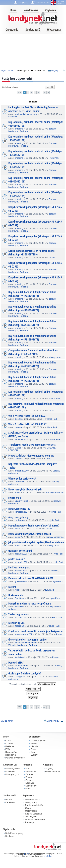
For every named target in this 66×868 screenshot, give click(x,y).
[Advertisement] (33, 51)
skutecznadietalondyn (25, 643)
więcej (29, 789)
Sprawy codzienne (54, 493)
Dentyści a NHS (16, 663)
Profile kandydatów (34, 805)
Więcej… (56, 71)
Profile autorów (53, 771)
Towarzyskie (31, 817)
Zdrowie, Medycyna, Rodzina (23, 645)
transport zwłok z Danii (20, 551)
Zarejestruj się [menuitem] (42, 3)
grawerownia (21, 581)
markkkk (19, 545)
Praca (51, 411)
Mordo (18, 459)
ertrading (19, 129)
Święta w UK (15, 498)
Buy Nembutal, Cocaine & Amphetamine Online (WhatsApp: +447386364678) (32, 294)
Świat (34, 749)
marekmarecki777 (23, 634)
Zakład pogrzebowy (18, 614)
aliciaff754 (19, 607)
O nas (8, 741)
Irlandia (35, 746)
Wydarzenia (54, 30)
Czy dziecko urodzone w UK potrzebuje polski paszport (36, 631)
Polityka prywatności (15, 758)
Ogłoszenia (12, 30)
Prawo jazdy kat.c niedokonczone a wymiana (31, 456)
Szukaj (48, 87)
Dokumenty (31, 786)
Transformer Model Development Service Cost (32, 445)
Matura (12, 587)
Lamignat (19, 677)
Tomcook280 (21, 512)
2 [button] (28, 93)
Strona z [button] (19, 93)
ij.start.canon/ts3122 (19, 509)
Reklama (10, 746)
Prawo (52, 258)
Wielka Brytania (38, 741)
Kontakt (9, 743)
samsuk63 (20, 439)
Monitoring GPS (16, 623)
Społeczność (33, 30)
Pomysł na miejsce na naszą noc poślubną (29, 603)
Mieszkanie (54, 398)
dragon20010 (21, 471)
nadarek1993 (21, 554)
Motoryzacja (55, 357)
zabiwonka (20, 520)
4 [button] (35, 93)
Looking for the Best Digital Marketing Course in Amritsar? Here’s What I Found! (33, 109)
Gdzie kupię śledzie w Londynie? (25, 673)
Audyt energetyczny (18, 517)
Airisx (17, 590)
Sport (34, 752)
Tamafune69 (21, 666)
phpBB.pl (48, 856)
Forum (9, 799)
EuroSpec (19, 598)
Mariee (18, 448)
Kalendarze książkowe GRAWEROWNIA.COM (31, 578)
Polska (34, 743)
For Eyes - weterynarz (19, 567)
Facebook (10, 802)
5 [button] (39, 93)
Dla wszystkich (12, 769)
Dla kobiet (10, 771)
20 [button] (44, 93)
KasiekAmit (20, 657)
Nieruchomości (32, 799)
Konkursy (10, 836)
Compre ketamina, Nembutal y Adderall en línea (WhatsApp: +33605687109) (33, 352)
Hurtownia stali (16, 595)
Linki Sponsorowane (35, 819)
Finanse (29, 774)
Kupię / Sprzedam (34, 814)
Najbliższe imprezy (14, 833)
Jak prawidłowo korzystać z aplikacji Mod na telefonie (36, 542)
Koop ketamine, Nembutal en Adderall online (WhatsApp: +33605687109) (31, 253)
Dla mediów (11, 752)
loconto (18, 419)
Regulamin (11, 755)
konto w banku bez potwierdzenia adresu (30, 534)
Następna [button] (48, 93)
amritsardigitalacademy (26, 114)
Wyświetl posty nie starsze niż (33, 684)
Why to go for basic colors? (22, 479)
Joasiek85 (19, 626)
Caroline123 (20, 482)
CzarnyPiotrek (21, 501)
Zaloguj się (23, 3)
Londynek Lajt (10, 765)
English (61, 3)
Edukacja (13, 117)
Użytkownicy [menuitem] (53, 721)
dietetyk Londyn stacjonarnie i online (27, 640)
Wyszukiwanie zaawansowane (52, 87)
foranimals (20, 571)
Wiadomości (31, 10)
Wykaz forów (7, 71)
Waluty (34, 755)
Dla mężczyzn (12, 774)
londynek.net (33, 18)
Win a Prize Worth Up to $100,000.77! (28, 416)
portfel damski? (16, 559)
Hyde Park (54, 158)
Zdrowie (29, 780)
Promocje (30, 822)
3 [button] (32, 93)
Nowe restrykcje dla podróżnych (25, 489)
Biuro (13, 10)
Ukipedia (28, 765)
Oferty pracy (31, 802)
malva (17, 493)
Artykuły (49, 769)
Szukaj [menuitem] (64, 71)
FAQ (8, 749)
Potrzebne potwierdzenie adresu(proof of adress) (34, 525)
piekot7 (18, 529)
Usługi (28, 808)
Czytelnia (51, 10)
